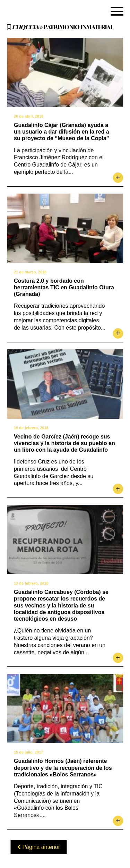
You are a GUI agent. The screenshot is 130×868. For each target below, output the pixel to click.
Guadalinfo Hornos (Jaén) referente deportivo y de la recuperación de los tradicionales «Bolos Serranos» (63, 768)
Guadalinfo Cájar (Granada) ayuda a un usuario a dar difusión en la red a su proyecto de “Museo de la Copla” (62, 132)
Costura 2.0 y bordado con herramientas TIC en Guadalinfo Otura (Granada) (64, 287)
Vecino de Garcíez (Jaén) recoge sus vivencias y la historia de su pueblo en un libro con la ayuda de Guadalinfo (64, 443)
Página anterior (39, 847)
